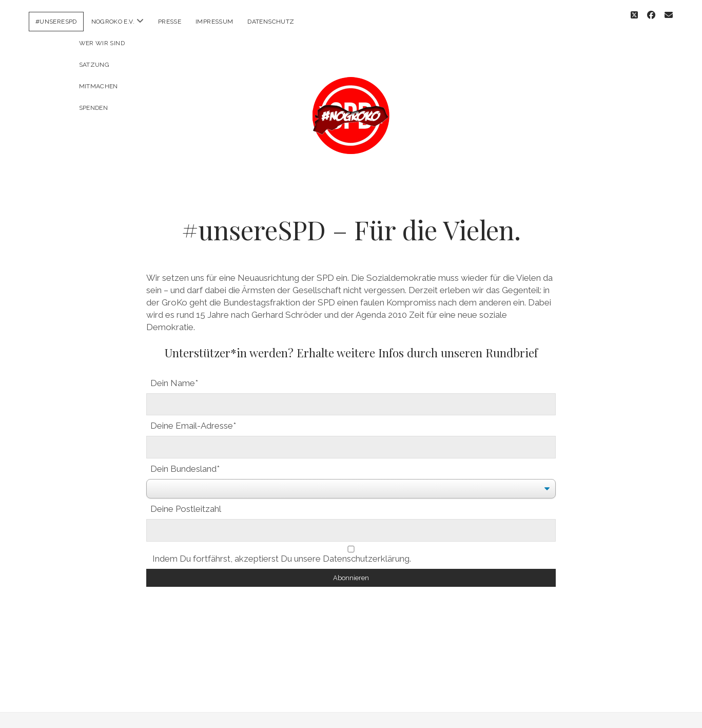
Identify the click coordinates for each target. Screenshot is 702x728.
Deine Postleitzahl (186, 500)
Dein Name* (174, 374)
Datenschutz (271, 22)
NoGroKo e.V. (113, 22)
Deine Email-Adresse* (193, 416)
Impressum (214, 22)
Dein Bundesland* (185, 459)
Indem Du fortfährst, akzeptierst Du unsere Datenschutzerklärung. (351, 545)
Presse (170, 22)
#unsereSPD (56, 22)
